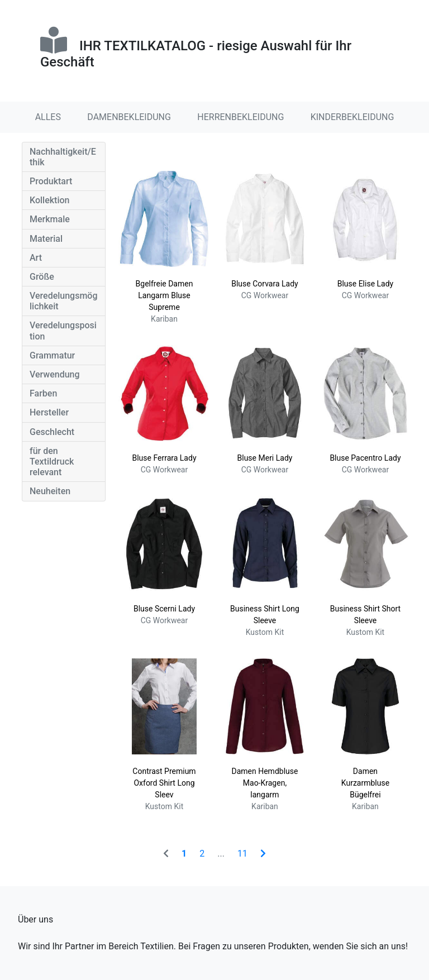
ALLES (48, 117)
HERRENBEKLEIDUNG (240, 117)
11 (242, 854)
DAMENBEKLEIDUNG (129, 117)
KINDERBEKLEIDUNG (352, 117)
